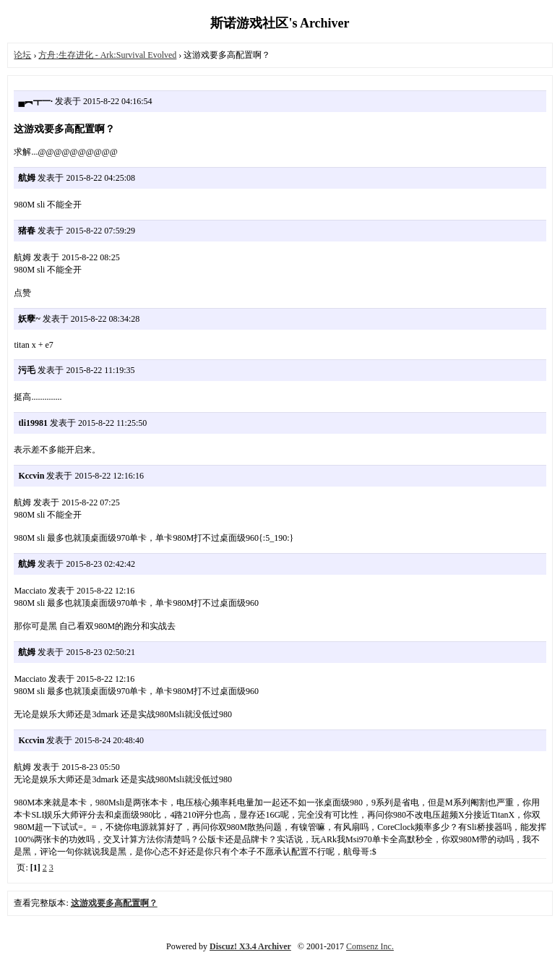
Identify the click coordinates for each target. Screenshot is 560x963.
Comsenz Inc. (370, 946)
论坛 (22, 55)
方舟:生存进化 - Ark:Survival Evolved (107, 55)
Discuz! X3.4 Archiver (250, 946)
